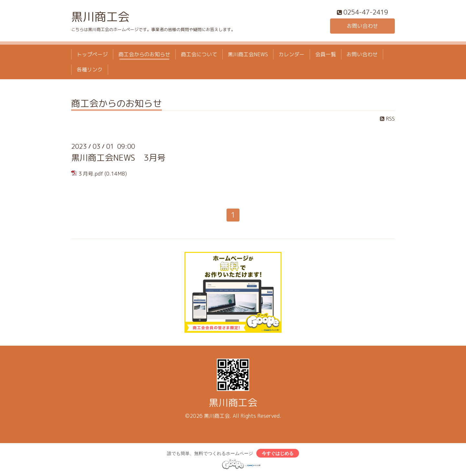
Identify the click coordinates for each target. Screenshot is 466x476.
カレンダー (292, 54)
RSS (387, 119)
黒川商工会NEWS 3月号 (118, 157)
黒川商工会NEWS (248, 54)
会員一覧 (326, 54)
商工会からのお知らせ (144, 54)
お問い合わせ (362, 26)
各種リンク (90, 70)
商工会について (199, 54)
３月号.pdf (90, 174)
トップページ (92, 54)
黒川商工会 (100, 17)
